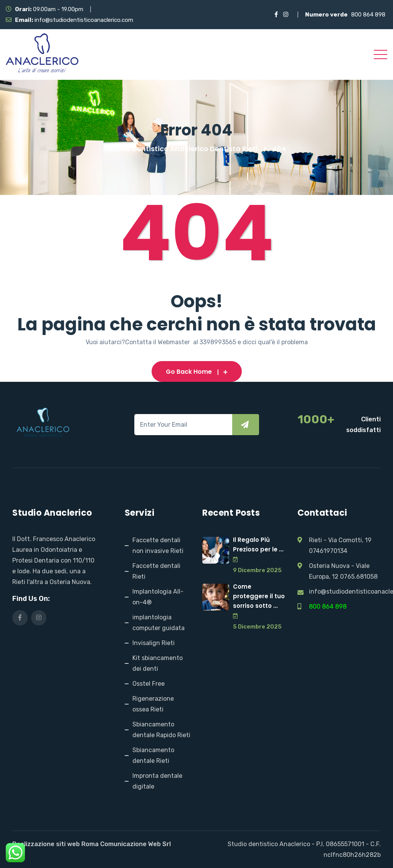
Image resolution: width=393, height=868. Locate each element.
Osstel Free (149, 684)
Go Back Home (197, 372)
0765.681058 (359, 577)
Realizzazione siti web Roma (55, 844)
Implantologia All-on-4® (158, 597)
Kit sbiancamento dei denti (158, 663)
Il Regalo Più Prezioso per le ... (258, 545)
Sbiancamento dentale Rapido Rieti (161, 730)
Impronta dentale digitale (157, 781)
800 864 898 (368, 15)
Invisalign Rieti (154, 643)
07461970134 (328, 551)
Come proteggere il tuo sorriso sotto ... (259, 596)
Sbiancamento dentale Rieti (153, 755)
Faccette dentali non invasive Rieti (158, 545)
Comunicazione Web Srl (135, 844)
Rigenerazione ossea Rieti (153, 704)
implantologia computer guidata (159, 623)
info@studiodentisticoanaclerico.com (84, 20)
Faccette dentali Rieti (156, 571)
